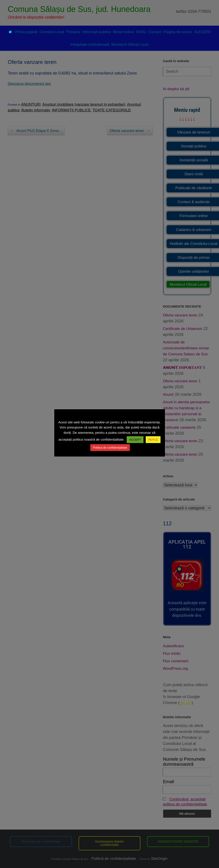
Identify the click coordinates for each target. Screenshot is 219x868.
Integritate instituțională (90, 45)
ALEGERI (202, 32)
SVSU (141, 32)
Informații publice (97, 32)
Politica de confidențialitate (110, 448)
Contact (155, 32)
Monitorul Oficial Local (130, 45)
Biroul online (123, 32)
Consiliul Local (52, 32)
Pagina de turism (178, 32)
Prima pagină (23, 32)
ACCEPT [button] (135, 440)
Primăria (73, 32)
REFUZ (153, 440)
